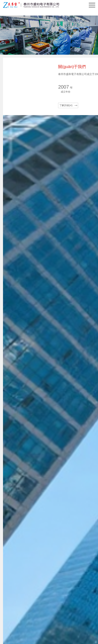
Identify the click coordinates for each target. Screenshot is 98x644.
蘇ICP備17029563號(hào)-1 (66, 606)
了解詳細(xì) (15, 128)
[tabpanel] (49, 496)
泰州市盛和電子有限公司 (35, 606)
